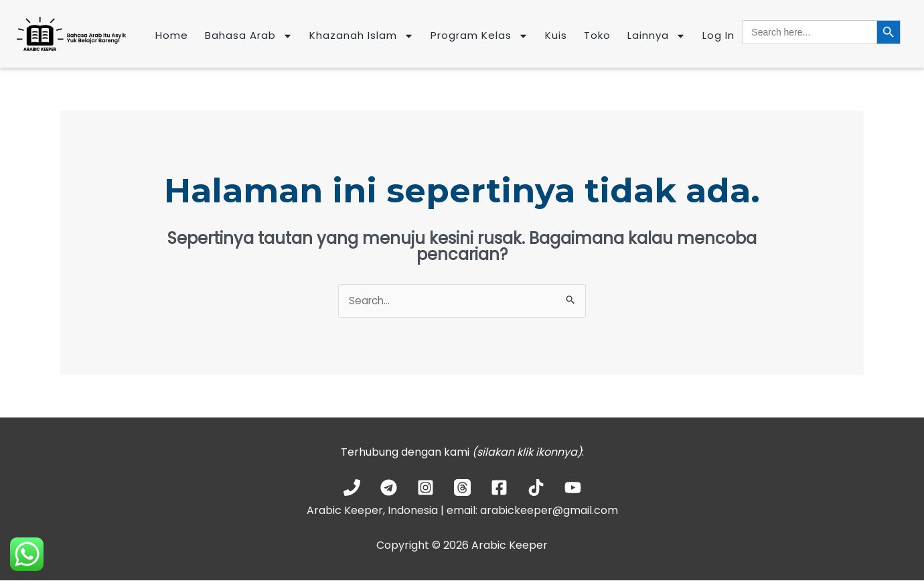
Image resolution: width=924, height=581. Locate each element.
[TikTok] (536, 488)
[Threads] (462, 488)
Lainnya (657, 36)
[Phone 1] (352, 488)
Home (172, 35)
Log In (718, 35)
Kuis (556, 35)
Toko (597, 35)
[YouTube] (573, 488)
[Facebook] (499, 488)
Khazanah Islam (362, 36)
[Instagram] (426, 488)
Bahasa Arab (249, 36)
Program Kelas (479, 36)
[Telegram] (389, 488)
